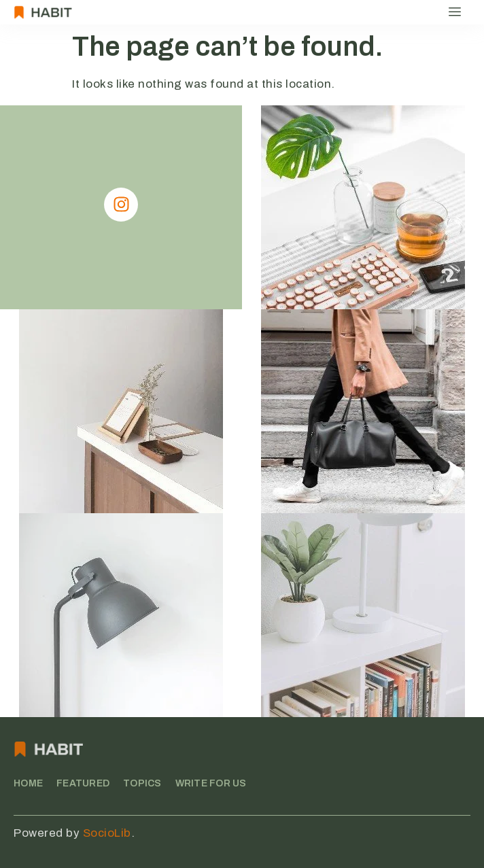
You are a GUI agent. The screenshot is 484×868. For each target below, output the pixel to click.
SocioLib (107, 833)
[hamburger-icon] (455, 12)
